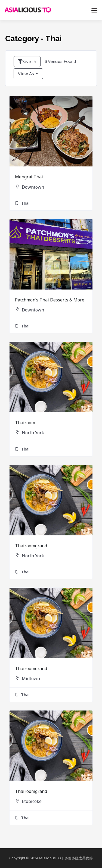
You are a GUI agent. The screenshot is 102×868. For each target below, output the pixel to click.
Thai (22, 203)
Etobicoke (32, 801)
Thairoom (25, 423)
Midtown (31, 679)
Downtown (33, 187)
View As (26, 74)
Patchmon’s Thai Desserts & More (50, 300)
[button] (94, 10)
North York (33, 433)
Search (27, 62)
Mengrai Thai (29, 177)
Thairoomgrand (31, 546)
